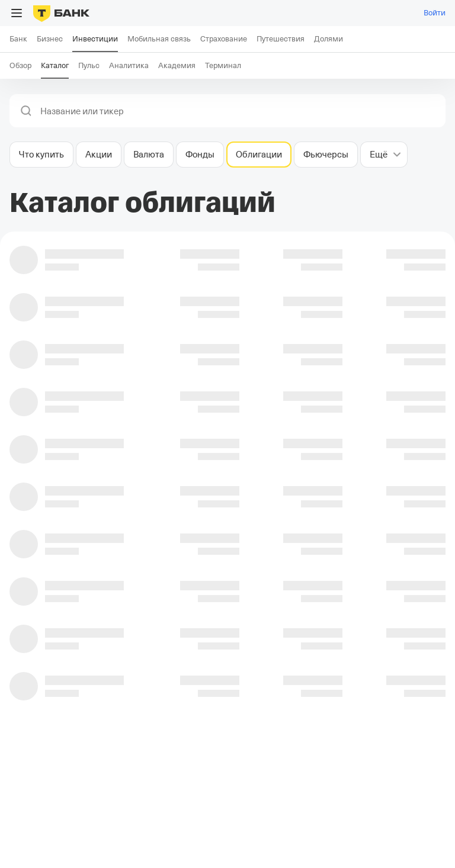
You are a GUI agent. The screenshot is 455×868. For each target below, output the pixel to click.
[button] (26, 111)
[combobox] (239, 111)
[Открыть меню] (17, 13)
